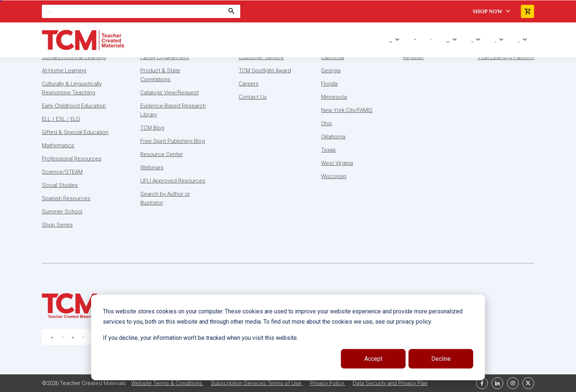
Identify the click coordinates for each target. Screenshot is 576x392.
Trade (431, 39)
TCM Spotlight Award (265, 71)
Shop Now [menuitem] (488, 11)
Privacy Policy (328, 383)
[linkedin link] (497, 383)
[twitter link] (528, 383)
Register (413, 57)
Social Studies (60, 185)
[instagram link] (513, 383)
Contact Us (253, 97)
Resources (472, 41)
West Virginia (337, 163)
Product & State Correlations (160, 75)
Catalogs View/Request (170, 93)
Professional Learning (448, 41)
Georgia (331, 71)
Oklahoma (333, 137)
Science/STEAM (62, 172)
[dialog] (288, 337)
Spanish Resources (66, 198)
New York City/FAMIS (347, 110)
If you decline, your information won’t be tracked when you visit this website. (200, 338)
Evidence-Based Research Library (173, 110)
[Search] (141, 11)
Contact (519, 41)
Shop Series (415, 39)
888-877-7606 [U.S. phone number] (73, 337)
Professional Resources (72, 159)
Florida (329, 84)
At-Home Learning (64, 71)
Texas (328, 150)
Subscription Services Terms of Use (257, 383)
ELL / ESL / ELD (61, 119)
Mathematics (58, 145)
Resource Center (162, 154)
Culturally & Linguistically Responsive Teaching (72, 88)
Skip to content (1, 0)
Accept (373, 359)
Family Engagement (165, 57)
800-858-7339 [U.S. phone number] (52, 337)
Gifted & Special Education (75, 132)
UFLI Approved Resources (173, 181)
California (332, 57)
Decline (441, 359)
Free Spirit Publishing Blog (173, 141)
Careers (249, 84)
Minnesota (334, 97)
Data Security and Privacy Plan (390, 383)
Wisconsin (334, 176)
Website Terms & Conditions (167, 383)
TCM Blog (152, 128)
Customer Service (261, 57)
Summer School (62, 212)
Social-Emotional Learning (74, 57)
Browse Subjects (391, 41)
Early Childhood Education (74, 106)
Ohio (327, 123)
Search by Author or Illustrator (165, 198)
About (496, 41)
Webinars (152, 168)
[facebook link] (482, 383)
